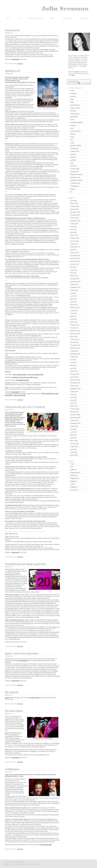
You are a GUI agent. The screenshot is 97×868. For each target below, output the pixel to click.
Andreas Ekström (35, 698)
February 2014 (75, 308)
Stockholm (74, 166)
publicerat (73, 157)
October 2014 (75, 284)
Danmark (73, 111)
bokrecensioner (75, 105)
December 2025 (75, 212)
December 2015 (75, 258)
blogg (72, 102)
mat (72, 140)
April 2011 (74, 368)
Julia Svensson (49, 9)
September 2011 (76, 354)
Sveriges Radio (75, 169)
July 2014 (73, 293)
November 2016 (75, 255)
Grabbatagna (12, 769)
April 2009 (74, 438)
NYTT (8, 18)
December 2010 (75, 380)
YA (71, 192)
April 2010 (74, 403)
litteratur (73, 134)
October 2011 (75, 351)
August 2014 (74, 290)
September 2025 (76, 221)
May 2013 (74, 316)
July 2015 (73, 267)
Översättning (74, 148)
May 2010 (74, 400)
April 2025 (74, 232)
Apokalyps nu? (13, 71)
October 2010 (75, 386)
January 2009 (75, 444)
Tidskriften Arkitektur (77, 174)
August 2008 (74, 446)
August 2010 (74, 391)
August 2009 (74, 426)
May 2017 (74, 250)
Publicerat (38, 864)
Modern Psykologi (76, 146)
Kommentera (20, 64)
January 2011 (75, 377)
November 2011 (75, 348)
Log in (72, 464)
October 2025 (75, 218)
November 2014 (75, 282)
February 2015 (75, 279)
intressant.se (74, 490)
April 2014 (74, 302)
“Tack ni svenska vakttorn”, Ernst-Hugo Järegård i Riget (28, 375)
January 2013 (75, 328)
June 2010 (74, 397)
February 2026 (75, 206)
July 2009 (73, 429)
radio (72, 163)
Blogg (6, 864)
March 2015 (74, 276)
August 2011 (74, 357)
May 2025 (74, 229)
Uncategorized (75, 186)
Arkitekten (74, 93)
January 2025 (75, 241)
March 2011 (74, 371)
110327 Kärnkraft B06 (48, 394)
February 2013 (75, 325)
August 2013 (74, 310)
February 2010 (75, 409)
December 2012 (75, 331)
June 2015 (74, 270)
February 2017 (75, 253)
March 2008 (74, 455)
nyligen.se (74, 470)
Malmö (73, 137)
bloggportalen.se (76, 472)
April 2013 (74, 319)
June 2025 (74, 227)
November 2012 (75, 334)
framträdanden (35, 18)
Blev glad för (12, 692)
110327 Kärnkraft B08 (19, 395)
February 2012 (75, 339)
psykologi (73, 154)
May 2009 (74, 435)
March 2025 (74, 235)
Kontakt (27, 864)
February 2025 (75, 238)
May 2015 (74, 273)
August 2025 (74, 224)
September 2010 (76, 389)
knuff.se (73, 484)
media (72, 143)
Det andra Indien (14, 711)
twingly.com (74, 475)
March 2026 (74, 203)
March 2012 (74, 337)
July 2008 (73, 449)
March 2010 (74, 406)
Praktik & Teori (75, 151)
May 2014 (74, 299)
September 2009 (76, 423)
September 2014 (76, 287)
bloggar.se (74, 481)
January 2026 (75, 209)
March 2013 (74, 322)
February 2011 (75, 374)
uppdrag (73, 189)
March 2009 (74, 441)
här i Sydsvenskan (22, 661)
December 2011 (75, 345)
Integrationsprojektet (77, 122)
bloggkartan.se (75, 478)
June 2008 (74, 452)
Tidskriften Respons (76, 180)
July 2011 (73, 360)
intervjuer (73, 125)
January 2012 (75, 342)
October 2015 (75, 264)
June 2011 (74, 363)
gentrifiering (74, 117)
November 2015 (75, 261)
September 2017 (76, 247)
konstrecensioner (76, 131)
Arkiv (53, 18)
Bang (72, 99)
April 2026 (74, 201)
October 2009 (75, 420)
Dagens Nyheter (75, 108)
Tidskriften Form (75, 177)
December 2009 (75, 415)
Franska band (12, 30)
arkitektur (73, 96)
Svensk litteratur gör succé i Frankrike (25, 407)
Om (19, 18)
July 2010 (73, 394)
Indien (72, 120)
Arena (72, 91)
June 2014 (74, 296)
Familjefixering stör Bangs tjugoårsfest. (26, 564)
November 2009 (75, 418)
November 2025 (75, 215)
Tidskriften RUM (75, 183)
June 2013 (74, 313)
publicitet (73, 160)
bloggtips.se (74, 487)
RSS (72, 467)
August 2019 (74, 244)
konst (72, 128)
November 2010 (75, 383)
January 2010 (75, 412)
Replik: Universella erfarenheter (22, 653)
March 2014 (74, 305)
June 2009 (74, 432)
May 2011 (74, 365)
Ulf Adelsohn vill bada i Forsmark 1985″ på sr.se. (25, 377)
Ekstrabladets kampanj (23, 380)
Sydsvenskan (15, 392)
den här (7, 698)
